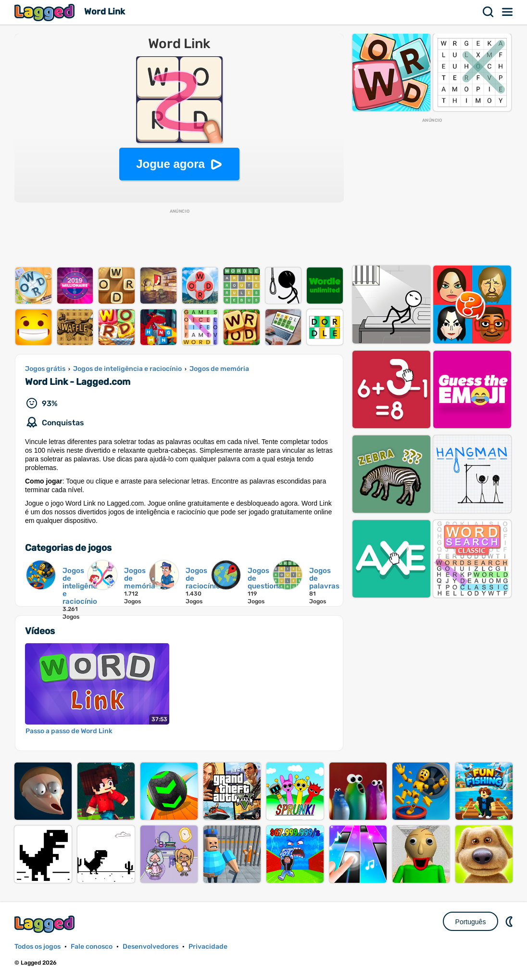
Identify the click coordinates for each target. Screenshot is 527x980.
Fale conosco (92, 947)
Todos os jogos (38, 947)
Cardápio (508, 12)
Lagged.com (46, 924)
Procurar (489, 12)
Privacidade (208, 947)
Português (471, 922)
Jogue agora (170, 164)
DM (510, 921)
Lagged (46, 12)
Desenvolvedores (151, 947)
